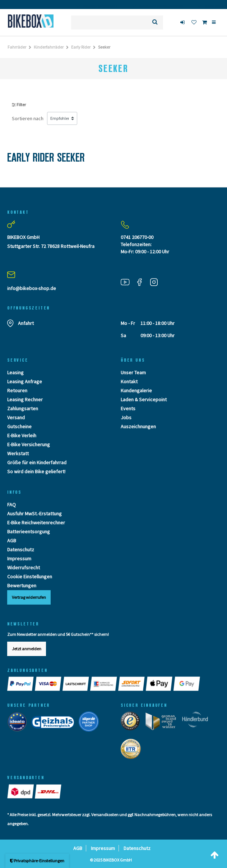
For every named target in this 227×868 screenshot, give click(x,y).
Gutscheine (19, 426)
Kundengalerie (136, 390)
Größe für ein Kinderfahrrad (37, 462)
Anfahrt (26, 323)
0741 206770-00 (137, 237)
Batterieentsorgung (29, 532)
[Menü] (214, 22)
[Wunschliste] (194, 22)
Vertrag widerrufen (29, 597)
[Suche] (155, 22)
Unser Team (133, 372)
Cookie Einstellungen (30, 577)
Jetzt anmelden (27, 649)
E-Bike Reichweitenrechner (36, 523)
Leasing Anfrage (25, 381)
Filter (19, 105)
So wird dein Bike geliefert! (36, 471)
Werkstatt (18, 453)
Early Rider (81, 47)
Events (128, 408)
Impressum (19, 559)
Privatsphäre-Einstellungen (37, 861)
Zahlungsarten (23, 408)
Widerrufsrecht (24, 568)
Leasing (15, 372)
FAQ (11, 505)
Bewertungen (22, 586)
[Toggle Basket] (205, 22)
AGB (12, 541)
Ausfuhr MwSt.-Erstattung (34, 514)
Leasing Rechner (25, 399)
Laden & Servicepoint (144, 399)
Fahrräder (17, 47)
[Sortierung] (62, 118)
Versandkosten (105, 815)
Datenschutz (21, 550)
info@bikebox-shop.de (32, 288)
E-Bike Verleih (22, 435)
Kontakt (129, 381)
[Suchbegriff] (109, 22)
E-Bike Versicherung (29, 444)
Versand (16, 417)
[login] (183, 22)
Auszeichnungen (138, 426)
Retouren (17, 390)
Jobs (126, 417)
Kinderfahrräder (49, 47)
